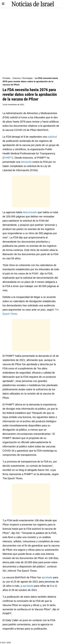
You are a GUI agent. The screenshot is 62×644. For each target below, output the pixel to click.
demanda (27, 162)
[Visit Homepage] (33, 4)
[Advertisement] (31, 41)
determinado (30, 212)
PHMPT (8, 158)
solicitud (52, 137)
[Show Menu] (3, 4)
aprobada (47, 577)
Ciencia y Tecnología (22, 78)
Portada (6, 78)
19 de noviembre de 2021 (13, 104)
